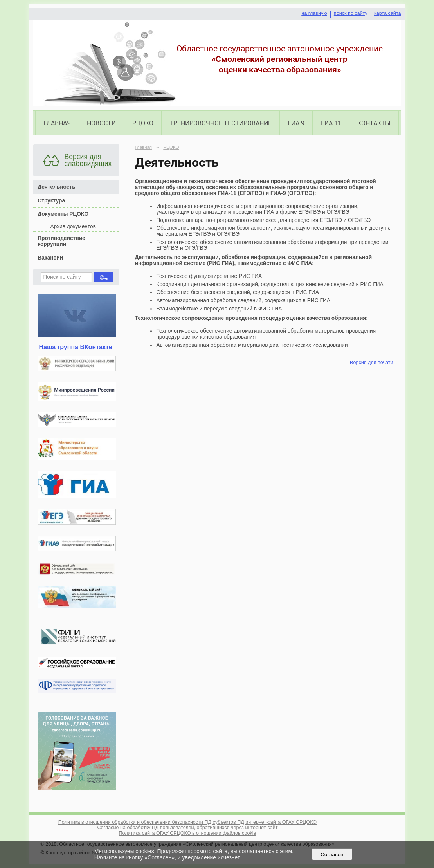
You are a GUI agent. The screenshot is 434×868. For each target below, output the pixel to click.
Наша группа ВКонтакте (76, 347)
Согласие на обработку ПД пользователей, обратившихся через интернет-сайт (187, 828)
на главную (314, 13)
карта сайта (388, 13)
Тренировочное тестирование (221, 123)
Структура (51, 201)
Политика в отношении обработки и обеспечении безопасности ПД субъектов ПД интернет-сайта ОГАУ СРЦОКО (187, 822)
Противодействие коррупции (61, 241)
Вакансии (50, 258)
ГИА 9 (296, 123)
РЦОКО (143, 123)
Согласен (332, 854)
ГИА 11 (331, 123)
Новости (101, 123)
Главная (57, 123)
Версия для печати (371, 363)
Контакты (374, 123)
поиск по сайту (351, 13)
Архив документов (73, 226)
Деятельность (56, 187)
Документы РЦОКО (63, 214)
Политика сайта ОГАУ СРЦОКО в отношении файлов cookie (187, 833)
